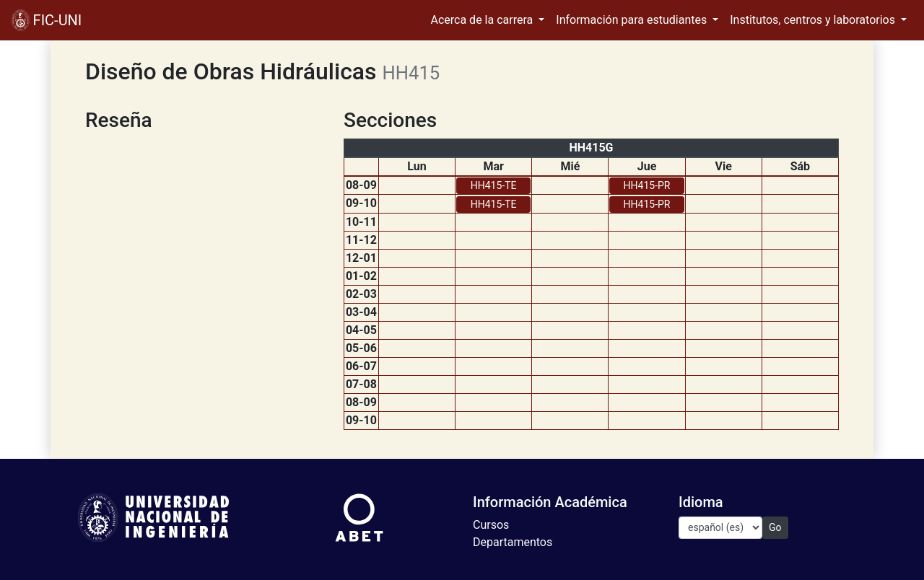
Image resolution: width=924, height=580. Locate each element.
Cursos (491, 525)
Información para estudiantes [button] (633, 20)
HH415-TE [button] (494, 185)
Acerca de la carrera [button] (484, 20)
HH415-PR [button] (647, 185)
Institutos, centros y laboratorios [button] (814, 20)
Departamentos (513, 542)
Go (775, 527)
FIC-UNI (47, 20)
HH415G (591, 148)
